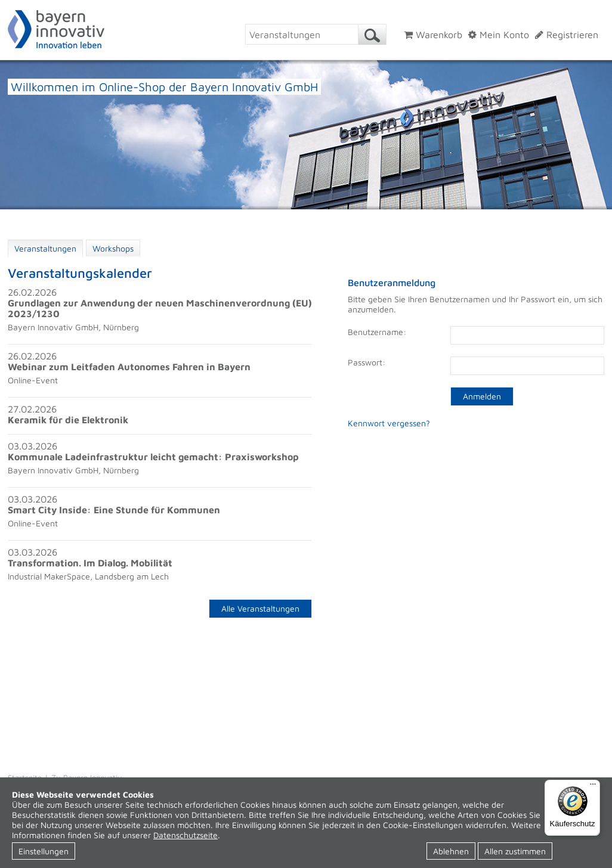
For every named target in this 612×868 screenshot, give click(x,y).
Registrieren (567, 35)
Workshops (113, 248)
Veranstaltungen (45, 248)
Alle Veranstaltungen (260, 608)
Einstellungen (44, 851)
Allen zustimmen (515, 851)
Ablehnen (451, 851)
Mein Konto (499, 35)
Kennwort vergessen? (389, 423)
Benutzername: (377, 332)
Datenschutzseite (186, 835)
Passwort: (367, 362)
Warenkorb (433, 35)
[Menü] (593, 787)
